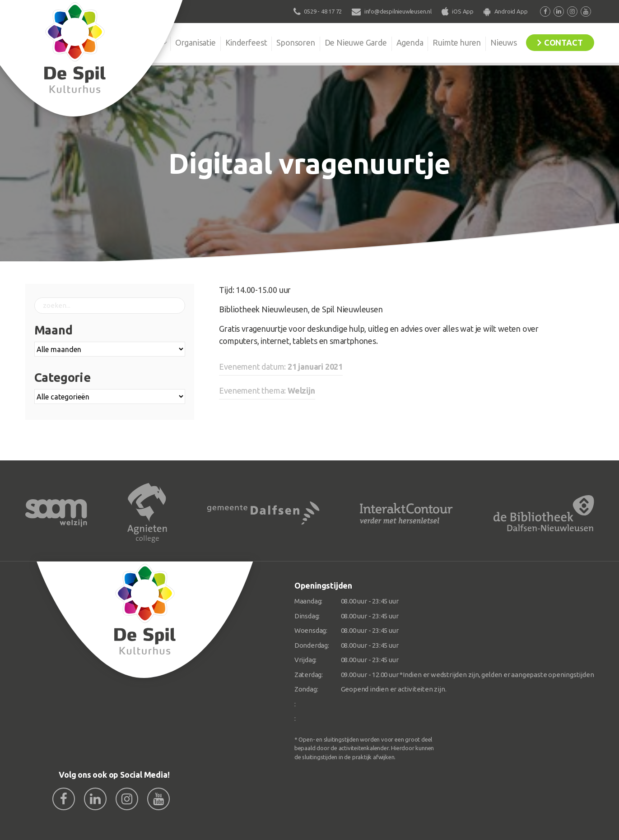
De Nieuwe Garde (356, 42)
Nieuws (504, 42)
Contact (563, 42)
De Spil (148, 42)
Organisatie (195, 42)
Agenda (410, 42)
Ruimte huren (457, 42)
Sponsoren (296, 42)
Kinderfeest (246, 42)
